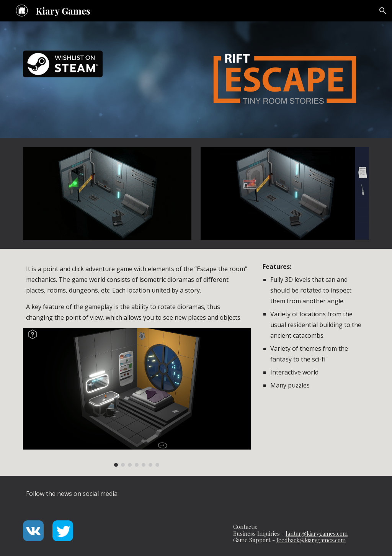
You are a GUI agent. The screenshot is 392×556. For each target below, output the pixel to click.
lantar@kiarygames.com (317, 533)
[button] (383, 11)
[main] (137, 293)
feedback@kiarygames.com (311, 540)
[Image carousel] (137, 397)
